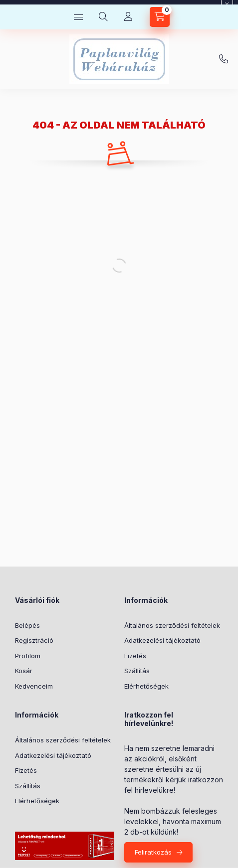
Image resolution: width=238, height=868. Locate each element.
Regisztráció (34, 640)
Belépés (27, 625)
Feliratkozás (153, 852)
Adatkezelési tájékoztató (162, 640)
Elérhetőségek (146, 686)
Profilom (28, 656)
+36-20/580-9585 (224, 59)
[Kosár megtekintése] (160, 17)
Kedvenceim (34, 686)
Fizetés (135, 656)
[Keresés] (103, 17)
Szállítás (137, 671)
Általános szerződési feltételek (172, 625)
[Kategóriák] (78, 17)
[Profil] (128, 17)
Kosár (24, 671)
